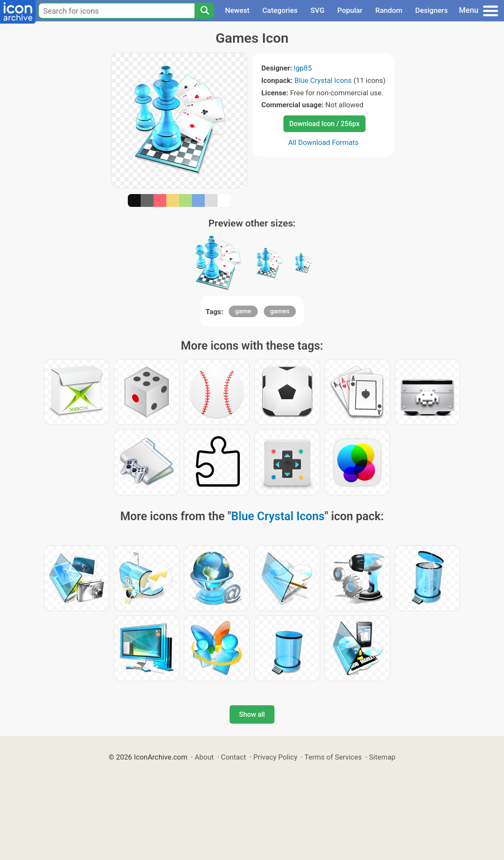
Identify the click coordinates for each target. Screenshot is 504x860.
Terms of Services (333, 757)
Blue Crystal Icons (323, 80)
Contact (234, 757)
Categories (280, 10)
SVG (317, 10)
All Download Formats (323, 142)
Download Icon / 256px (324, 124)
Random (389, 10)
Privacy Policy (275, 757)
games (280, 311)
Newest (237, 10)
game (243, 311)
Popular (350, 10)
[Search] (204, 11)
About (204, 757)
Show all (252, 714)
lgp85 (303, 68)
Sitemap (382, 757)
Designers (431, 10)
